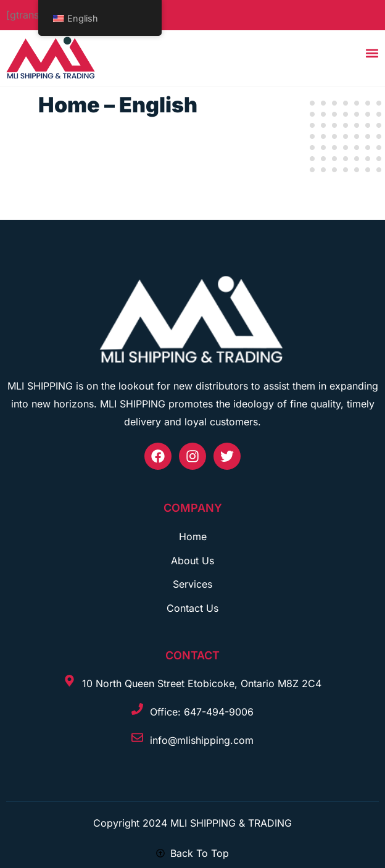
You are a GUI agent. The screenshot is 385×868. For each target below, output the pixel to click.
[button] (372, 53)
